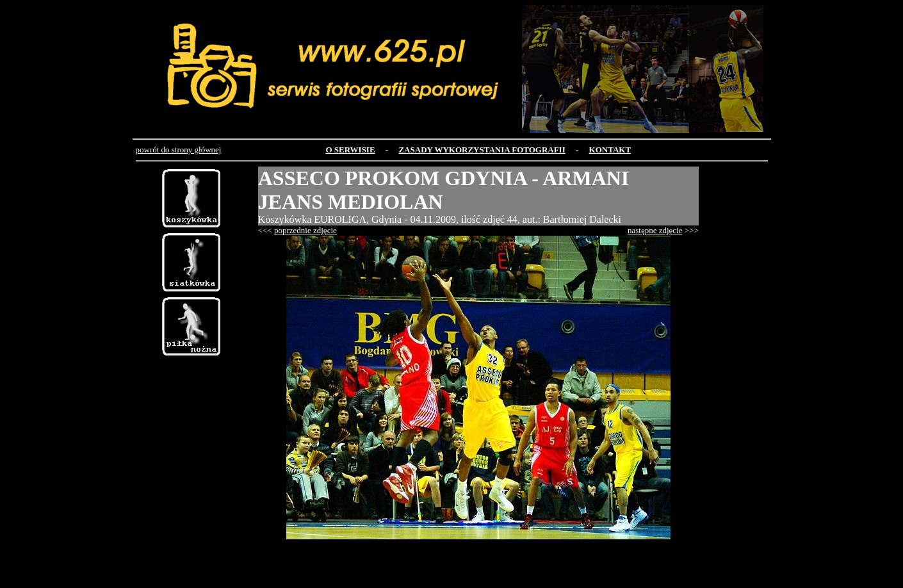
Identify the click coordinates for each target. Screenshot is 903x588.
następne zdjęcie (655, 230)
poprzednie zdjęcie (305, 230)
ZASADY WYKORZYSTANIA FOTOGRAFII (482, 150)
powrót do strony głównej (179, 150)
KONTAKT (610, 150)
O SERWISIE (350, 150)
